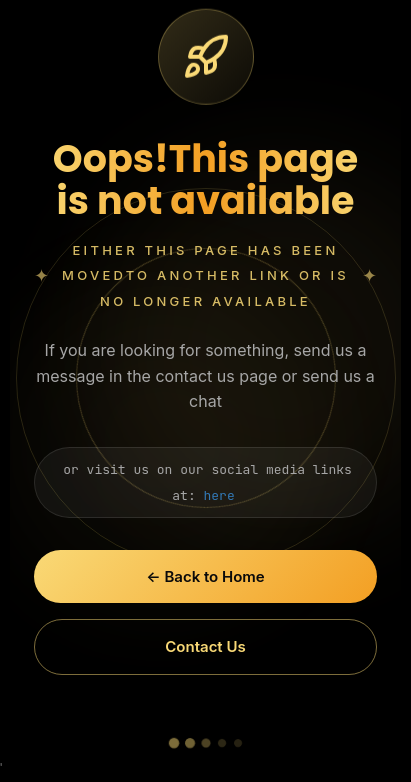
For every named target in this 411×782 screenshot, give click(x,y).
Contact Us (205, 646)
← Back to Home (205, 576)
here (219, 495)
